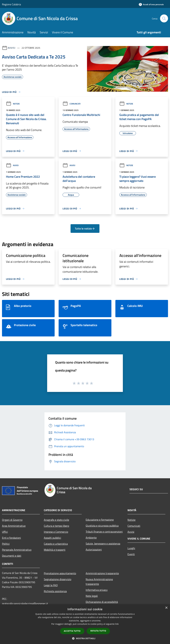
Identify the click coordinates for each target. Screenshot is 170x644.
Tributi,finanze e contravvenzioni (104, 532)
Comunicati (72, 104)
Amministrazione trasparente (102, 573)
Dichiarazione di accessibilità (102, 602)
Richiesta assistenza (55, 591)
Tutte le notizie (85, 229)
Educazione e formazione (100, 520)
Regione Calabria (11, 4)
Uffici (5, 532)
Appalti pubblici (52, 538)
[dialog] (85, 624)
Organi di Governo (12, 520)
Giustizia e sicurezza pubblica (102, 526)
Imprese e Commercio (56, 532)
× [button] (166, 608)
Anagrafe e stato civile (56, 520)
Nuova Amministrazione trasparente (99, 582)
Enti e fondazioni (11, 538)
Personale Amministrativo (17, 550)
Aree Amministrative (14, 526)
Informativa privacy (97, 590)
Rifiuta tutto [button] (98, 631)
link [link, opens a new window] (117, 624)
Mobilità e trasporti (55, 550)
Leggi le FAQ (51, 585)
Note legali (92, 596)
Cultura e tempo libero (56, 526)
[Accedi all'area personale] (151, 4)
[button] (85, 638)
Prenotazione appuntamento (60, 573)
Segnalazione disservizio (58, 579)
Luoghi (131, 548)
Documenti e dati (12, 556)
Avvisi (12, 48)
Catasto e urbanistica (56, 544)
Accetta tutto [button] (72, 631)
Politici (6, 544)
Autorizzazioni (94, 550)
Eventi (131, 554)
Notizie (13, 104)
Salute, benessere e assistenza (103, 544)
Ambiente (91, 538)
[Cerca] (164, 18)
